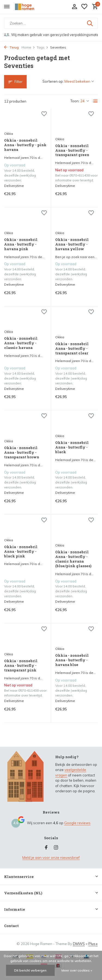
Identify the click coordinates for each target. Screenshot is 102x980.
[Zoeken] (51, 23)
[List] (95, 101)
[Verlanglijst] (84, 7)
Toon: (75, 101)
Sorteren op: (53, 81)
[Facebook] (46, 848)
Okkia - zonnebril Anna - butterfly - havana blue (72, 660)
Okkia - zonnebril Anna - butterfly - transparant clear (72, 349)
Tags (43, 47)
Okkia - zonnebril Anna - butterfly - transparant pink (21, 666)
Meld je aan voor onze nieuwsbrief (51, 857)
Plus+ (93, 944)
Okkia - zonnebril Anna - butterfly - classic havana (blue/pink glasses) (73, 559)
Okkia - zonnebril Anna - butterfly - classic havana (21, 343)
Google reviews (77, 823)
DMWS (79, 944)
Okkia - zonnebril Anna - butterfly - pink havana (25, 145)
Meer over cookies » (77, 970)
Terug (11, 47)
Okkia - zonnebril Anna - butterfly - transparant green (72, 150)
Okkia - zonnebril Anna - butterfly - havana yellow (72, 244)
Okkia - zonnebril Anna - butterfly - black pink (21, 552)
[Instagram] (56, 848)
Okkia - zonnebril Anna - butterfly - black (72, 447)
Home (28, 47)
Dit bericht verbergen (30, 970)
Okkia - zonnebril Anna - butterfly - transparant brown (22, 452)
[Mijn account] (74, 7)
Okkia (9, 134)
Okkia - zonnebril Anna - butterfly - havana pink (21, 244)
